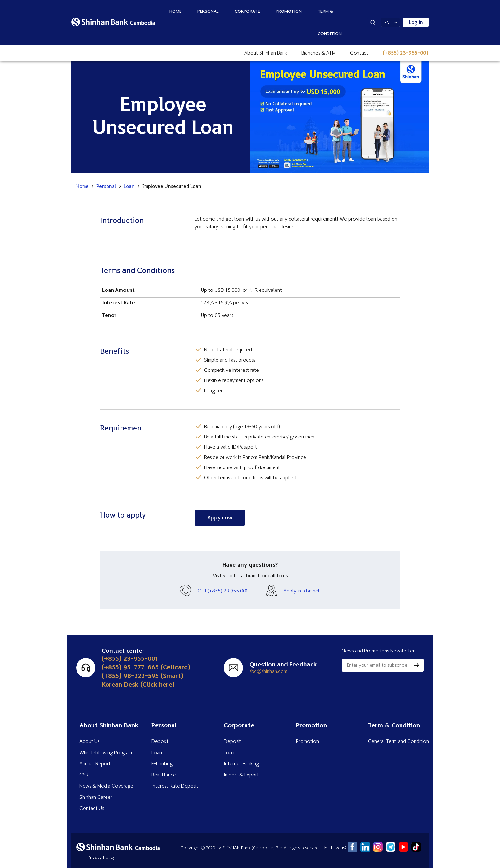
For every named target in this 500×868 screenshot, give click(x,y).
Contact (359, 53)
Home (175, 11)
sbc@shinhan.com (268, 671)
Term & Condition (330, 22)
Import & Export (241, 775)
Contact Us (92, 808)
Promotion (289, 11)
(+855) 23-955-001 (406, 53)
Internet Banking (241, 763)
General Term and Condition (398, 741)
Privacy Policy (101, 857)
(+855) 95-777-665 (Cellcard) (146, 667)
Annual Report (95, 763)
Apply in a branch (302, 591)
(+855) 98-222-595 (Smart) (143, 676)
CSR (84, 775)
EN (387, 22)
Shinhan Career (96, 797)
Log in (416, 22)
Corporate (247, 11)
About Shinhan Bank (266, 53)
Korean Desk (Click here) (138, 684)
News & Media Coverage (106, 786)
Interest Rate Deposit (175, 786)
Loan (129, 186)
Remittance (164, 775)
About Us (89, 741)
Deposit (160, 741)
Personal (208, 11)
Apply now (220, 517)
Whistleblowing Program (106, 752)
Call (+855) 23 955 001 (223, 591)
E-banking (162, 763)
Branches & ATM (319, 53)
